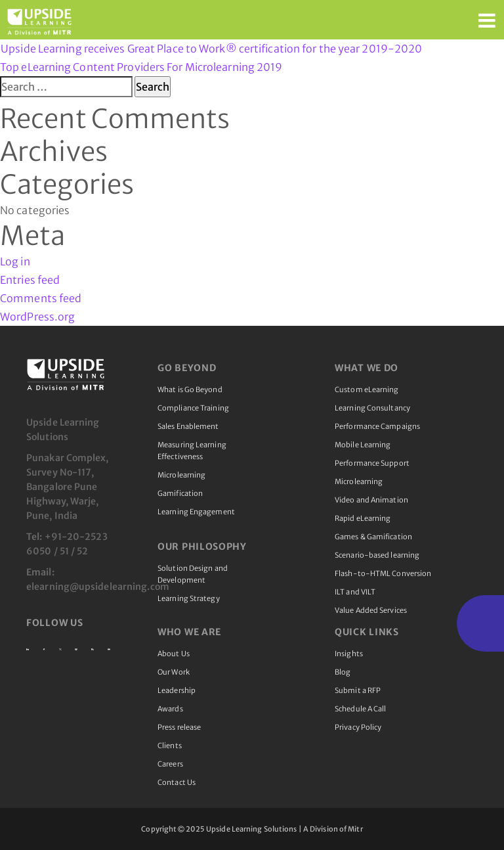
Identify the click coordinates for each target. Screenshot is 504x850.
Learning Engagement (196, 512)
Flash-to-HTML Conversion (383, 573)
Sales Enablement (188, 426)
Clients (170, 746)
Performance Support (372, 463)
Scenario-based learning (377, 555)
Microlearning (181, 475)
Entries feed (30, 280)
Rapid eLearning (363, 518)
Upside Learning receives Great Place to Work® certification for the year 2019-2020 (211, 49)
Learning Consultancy (372, 408)
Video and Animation (371, 500)
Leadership (177, 690)
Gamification (180, 493)
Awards (170, 709)
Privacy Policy (358, 727)
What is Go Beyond (190, 390)
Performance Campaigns (377, 426)
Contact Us (177, 782)
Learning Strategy (189, 598)
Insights (349, 654)
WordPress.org (37, 317)
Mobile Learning (363, 445)
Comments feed (41, 298)
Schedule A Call (361, 709)
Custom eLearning (367, 390)
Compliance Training (193, 408)
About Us (174, 654)
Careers (170, 764)
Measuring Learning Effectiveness (192, 451)
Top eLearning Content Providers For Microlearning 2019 (141, 67)
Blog (343, 672)
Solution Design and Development (193, 574)
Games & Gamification (373, 537)
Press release (179, 727)
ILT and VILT (355, 592)
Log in (15, 261)
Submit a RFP (358, 690)
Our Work (174, 672)
